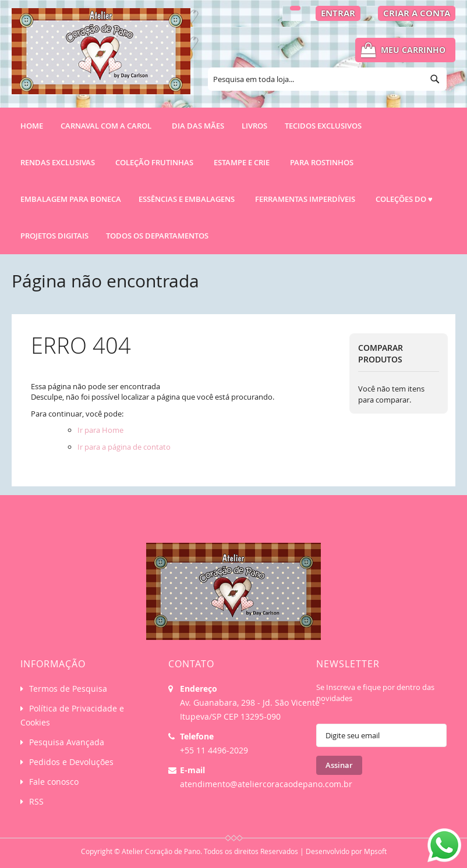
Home (32, 126)
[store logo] (101, 56)
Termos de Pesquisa (68, 689)
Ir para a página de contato (124, 447)
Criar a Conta (417, 13)
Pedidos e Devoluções (71, 762)
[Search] (435, 79)
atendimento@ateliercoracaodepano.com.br (266, 784)
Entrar (338, 13)
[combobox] (327, 79)
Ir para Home (100, 430)
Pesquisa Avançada (67, 742)
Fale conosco (54, 782)
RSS (36, 801)
